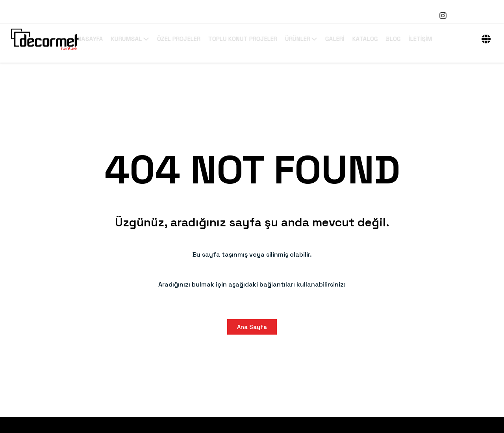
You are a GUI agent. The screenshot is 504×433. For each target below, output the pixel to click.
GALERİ (361, 39)
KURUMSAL (156, 39)
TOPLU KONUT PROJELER (269, 39)
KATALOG (391, 39)
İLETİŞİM (447, 39)
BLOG (419, 39)
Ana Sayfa (252, 327)
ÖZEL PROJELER (205, 39)
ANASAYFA (114, 39)
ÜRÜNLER (327, 39)
